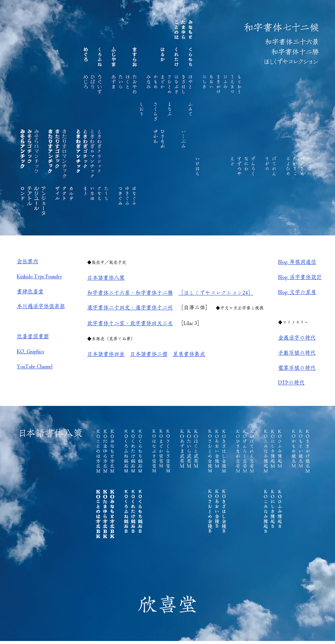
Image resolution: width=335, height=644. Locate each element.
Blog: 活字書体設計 (300, 277)
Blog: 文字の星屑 (297, 292)
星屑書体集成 (189, 354)
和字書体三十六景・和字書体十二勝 (130, 293)
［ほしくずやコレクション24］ (216, 293)
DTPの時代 (291, 382)
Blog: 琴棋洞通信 (297, 262)
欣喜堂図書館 (33, 336)
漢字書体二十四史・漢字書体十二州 (130, 307)
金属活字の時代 (297, 338)
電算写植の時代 (297, 368)
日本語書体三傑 (149, 354)
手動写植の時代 (297, 353)
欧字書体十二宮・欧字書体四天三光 (130, 323)
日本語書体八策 (106, 278)
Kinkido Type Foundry (39, 276)
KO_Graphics (30, 351)
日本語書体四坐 (106, 354)
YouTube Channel (35, 366)
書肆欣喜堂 (30, 291)
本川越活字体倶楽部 (41, 306)
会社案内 (27, 261)
